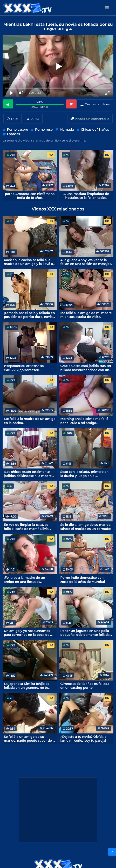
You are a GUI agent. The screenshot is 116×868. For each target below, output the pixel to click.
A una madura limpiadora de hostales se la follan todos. (86, 196)
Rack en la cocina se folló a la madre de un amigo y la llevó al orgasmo (29, 262)
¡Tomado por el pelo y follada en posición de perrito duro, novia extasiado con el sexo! (29, 315)
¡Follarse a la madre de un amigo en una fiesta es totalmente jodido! (25, 580)
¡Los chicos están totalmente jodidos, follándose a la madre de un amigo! (28, 474)
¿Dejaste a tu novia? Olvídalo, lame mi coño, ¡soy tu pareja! (84, 739)
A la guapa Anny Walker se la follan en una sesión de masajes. (86, 262)
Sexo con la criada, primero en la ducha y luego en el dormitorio (85, 474)
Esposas (13, 134)
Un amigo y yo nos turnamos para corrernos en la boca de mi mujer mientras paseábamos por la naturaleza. (29, 633)
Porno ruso (44, 130)
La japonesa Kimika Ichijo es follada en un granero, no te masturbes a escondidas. (26, 686)
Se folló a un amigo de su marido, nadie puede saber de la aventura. (30, 739)
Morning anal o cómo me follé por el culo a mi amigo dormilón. (84, 421)
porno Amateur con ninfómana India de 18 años (30, 196)
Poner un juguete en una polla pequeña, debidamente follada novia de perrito (85, 633)
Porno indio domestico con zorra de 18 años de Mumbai (83, 580)
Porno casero (18, 130)
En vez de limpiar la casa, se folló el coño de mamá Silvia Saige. (26, 527)
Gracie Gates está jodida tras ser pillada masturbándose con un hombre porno (86, 368)
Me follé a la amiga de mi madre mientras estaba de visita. (86, 315)
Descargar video (97, 104)
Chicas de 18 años (95, 130)
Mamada (67, 130)
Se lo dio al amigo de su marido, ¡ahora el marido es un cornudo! (86, 527)
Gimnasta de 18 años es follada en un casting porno (85, 686)
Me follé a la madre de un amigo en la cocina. (30, 421)
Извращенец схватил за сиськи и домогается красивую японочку (24, 368)
